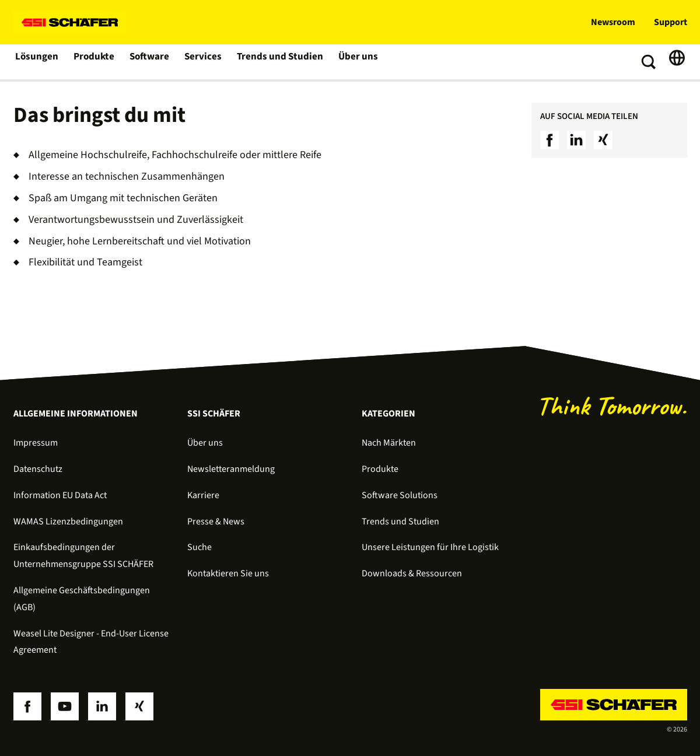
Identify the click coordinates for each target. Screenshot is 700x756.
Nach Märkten (389, 443)
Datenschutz (38, 469)
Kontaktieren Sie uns (228, 573)
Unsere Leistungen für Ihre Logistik (430, 547)
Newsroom (613, 22)
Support (671, 22)
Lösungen (37, 62)
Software (150, 62)
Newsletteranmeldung (231, 469)
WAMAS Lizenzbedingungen (68, 521)
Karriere (203, 495)
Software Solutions (400, 495)
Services (204, 62)
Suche (199, 547)
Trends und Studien (278, 62)
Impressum (36, 443)
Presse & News (216, 521)
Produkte (94, 62)
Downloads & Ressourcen (412, 573)
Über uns (354, 62)
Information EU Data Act (60, 495)
